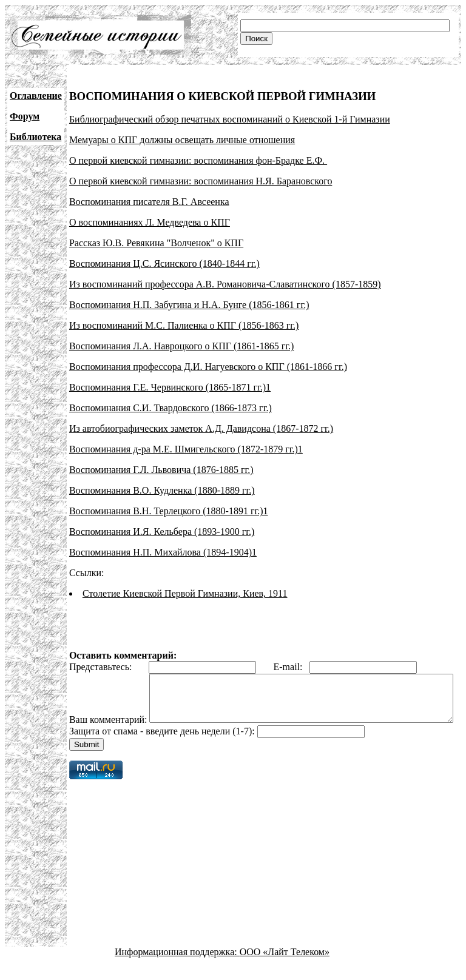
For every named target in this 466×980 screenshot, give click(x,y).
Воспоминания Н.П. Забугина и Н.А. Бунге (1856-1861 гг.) (189, 305)
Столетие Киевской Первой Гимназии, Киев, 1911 (185, 593)
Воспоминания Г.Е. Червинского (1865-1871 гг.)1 (170, 387)
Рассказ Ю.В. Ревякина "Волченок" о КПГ (156, 243)
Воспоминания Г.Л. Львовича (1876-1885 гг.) (161, 470)
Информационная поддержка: (177, 969)
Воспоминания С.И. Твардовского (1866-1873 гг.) (171, 408)
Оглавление (36, 96)
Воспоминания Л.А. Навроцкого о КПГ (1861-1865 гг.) (181, 346)
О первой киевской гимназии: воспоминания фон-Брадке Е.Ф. (198, 160)
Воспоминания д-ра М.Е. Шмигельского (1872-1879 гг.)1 (186, 449)
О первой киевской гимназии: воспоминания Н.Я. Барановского (201, 181)
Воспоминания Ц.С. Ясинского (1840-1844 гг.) (164, 263)
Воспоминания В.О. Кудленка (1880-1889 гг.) (162, 490)
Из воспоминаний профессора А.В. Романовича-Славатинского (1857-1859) (225, 284)
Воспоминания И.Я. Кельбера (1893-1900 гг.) (162, 532)
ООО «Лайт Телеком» (285, 969)
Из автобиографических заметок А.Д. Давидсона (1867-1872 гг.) (201, 428)
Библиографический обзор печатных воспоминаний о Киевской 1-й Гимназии (230, 119)
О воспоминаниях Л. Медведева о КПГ (150, 222)
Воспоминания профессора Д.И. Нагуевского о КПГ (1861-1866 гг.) (208, 367)
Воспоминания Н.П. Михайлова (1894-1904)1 (163, 552)
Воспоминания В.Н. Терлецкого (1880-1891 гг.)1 (169, 511)
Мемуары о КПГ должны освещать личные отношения (182, 140)
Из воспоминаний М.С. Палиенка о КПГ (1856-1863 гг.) (184, 325)
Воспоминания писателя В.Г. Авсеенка (149, 202)
